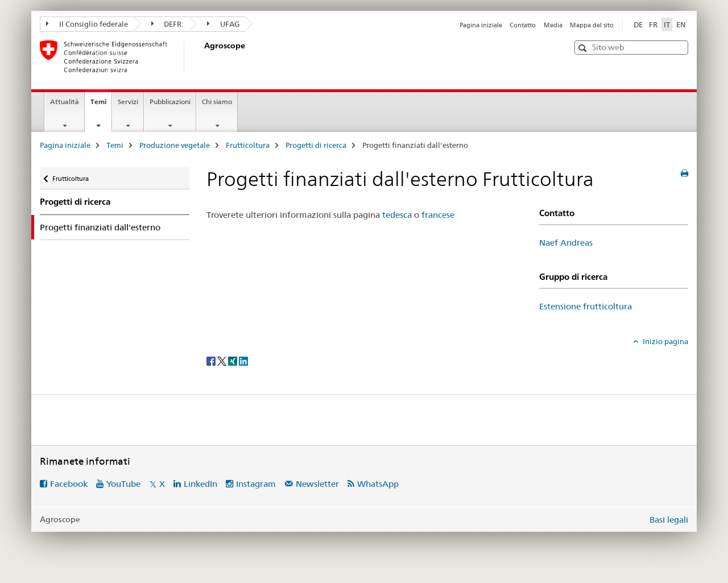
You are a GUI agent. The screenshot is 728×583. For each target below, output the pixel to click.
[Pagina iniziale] (202, 56)
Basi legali (669, 520)
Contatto (523, 25)
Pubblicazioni (170, 102)
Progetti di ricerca (316, 145)
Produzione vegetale (175, 145)
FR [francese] (653, 24)
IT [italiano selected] (667, 24)
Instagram (256, 484)
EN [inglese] (681, 24)
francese (438, 215)
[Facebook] (212, 361)
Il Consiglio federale (87, 24)
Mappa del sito (592, 25)
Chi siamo (217, 102)
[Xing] (233, 361)
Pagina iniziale (481, 25)
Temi (101, 105)
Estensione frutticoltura (586, 306)
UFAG (223, 24)
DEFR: (168, 24)
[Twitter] (223, 361)
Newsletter (317, 484)
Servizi (128, 102)
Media (553, 25)
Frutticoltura (248, 145)
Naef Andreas (566, 243)
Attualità (65, 102)
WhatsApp (378, 484)
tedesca (397, 215)
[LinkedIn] (243, 361)
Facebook (69, 484)
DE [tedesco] (638, 24)
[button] (584, 48)
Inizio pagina (665, 341)
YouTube (123, 484)
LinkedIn (200, 484)
